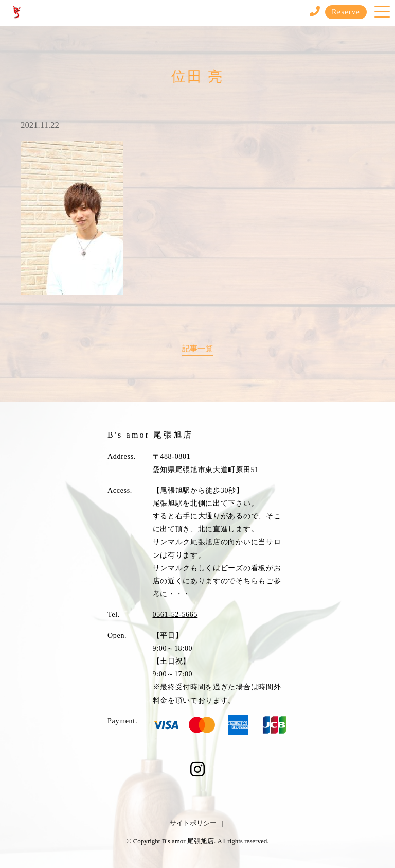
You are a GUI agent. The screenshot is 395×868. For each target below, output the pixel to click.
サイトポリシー (193, 823)
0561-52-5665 (175, 614)
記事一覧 (197, 348)
